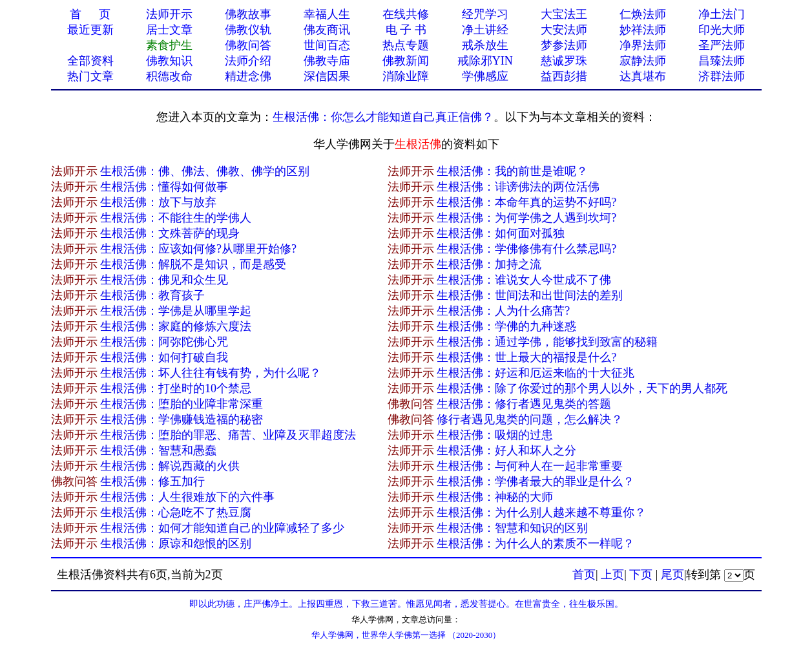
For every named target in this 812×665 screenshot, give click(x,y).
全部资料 (90, 61)
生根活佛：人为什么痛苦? (503, 311)
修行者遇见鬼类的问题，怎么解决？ (530, 419)
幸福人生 (327, 14)
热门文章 (90, 76)
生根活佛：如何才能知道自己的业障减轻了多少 (222, 528)
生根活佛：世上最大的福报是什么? (526, 357)
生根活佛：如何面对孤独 (501, 233)
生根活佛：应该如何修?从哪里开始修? (198, 249)
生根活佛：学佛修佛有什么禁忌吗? (526, 249)
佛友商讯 (327, 30)
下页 (641, 575)
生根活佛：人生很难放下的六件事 (187, 497)
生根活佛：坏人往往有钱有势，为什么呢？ (211, 373)
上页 (612, 575)
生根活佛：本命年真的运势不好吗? (526, 202)
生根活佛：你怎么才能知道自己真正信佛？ (383, 117)
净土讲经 (485, 30)
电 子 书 (406, 30)
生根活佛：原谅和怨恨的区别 (176, 544)
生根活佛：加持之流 (489, 264)
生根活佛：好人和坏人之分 (506, 450)
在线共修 (406, 14)
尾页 (672, 575)
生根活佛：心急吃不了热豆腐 (176, 512)
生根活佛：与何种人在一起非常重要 (530, 466)
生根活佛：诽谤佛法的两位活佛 (518, 187)
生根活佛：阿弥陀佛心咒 (164, 342)
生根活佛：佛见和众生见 (164, 280)
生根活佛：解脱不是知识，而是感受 (193, 264)
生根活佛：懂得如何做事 (164, 187)
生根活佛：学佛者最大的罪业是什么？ (536, 481)
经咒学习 (485, 14)
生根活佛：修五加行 (152, 481)
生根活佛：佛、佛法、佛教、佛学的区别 (205, 171)
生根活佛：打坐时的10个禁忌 (176, 388)
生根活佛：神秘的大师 (495, 497)
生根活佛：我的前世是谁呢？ (512, 171)
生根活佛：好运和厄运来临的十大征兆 (536, 373)
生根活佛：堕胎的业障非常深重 (182, 404)
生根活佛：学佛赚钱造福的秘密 (182, 419)
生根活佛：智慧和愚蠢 (158, 450)
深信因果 (327, 76)
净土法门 (722, 14)
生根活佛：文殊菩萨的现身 (170, 233)
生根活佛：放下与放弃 (158, 202)
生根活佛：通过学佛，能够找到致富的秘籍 (547, 342)
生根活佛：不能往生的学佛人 (176, 218)
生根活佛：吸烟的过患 (495, 435)
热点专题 (406, 45)
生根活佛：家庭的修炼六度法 (176, 326)
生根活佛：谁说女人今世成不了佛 (524, 280)
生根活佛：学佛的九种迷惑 (506, 326)
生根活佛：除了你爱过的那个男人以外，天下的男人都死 (582, 388)
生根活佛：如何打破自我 (164, 357)
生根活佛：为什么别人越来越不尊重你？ (541, 512)
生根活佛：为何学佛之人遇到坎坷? (526, 218)
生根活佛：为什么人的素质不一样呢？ (536, 544)
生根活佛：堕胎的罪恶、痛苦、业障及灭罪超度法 (228, 435)
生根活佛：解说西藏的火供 (170, 466)
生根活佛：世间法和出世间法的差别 (530, 295)
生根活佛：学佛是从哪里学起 (176, 311)
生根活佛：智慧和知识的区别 (512, 528)
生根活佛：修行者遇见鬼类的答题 (524, 404)
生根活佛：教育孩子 (152, 295)
